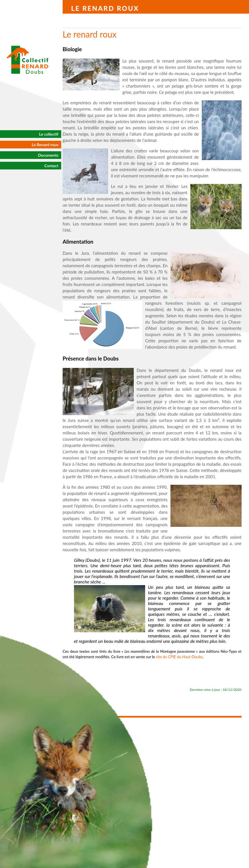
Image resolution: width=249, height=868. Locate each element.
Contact (51, 166)
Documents (48, 155)
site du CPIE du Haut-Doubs (179, 657)
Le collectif (49, 134)
